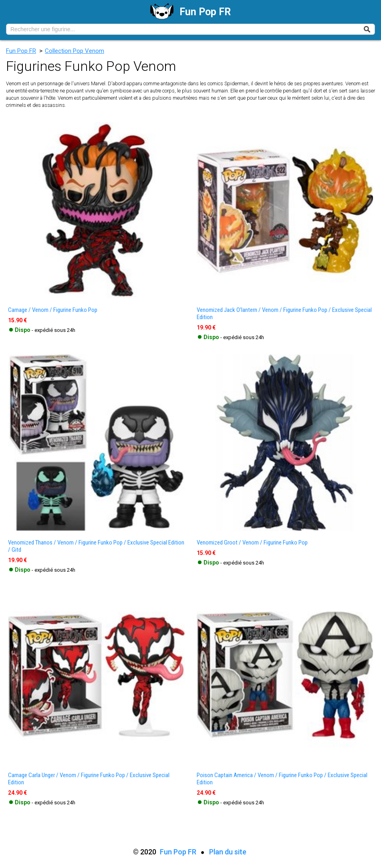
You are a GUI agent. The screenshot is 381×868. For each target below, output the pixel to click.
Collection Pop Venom (75, 51)
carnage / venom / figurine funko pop (53, 310)
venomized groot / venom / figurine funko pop (252, 542)
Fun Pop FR (21, 51)
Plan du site (228, 852)
